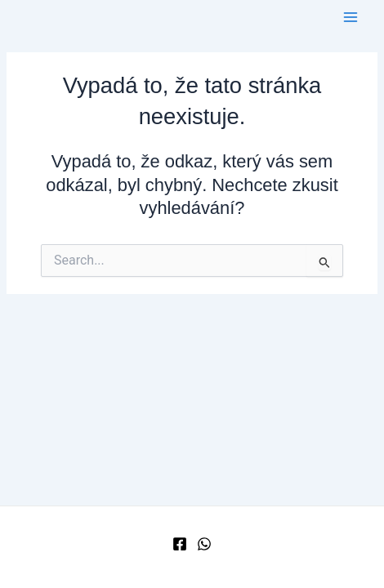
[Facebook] (180, 544)
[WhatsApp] (204, 544)
